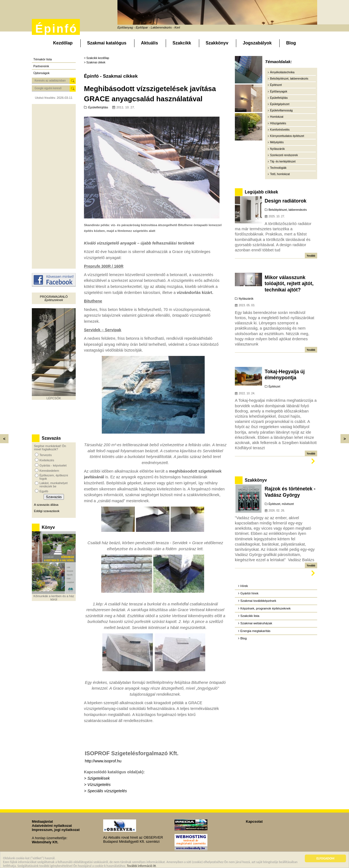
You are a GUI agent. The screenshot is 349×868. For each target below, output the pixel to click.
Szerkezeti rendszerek (284, 155)
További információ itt (142, 866)
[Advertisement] (54, 186)
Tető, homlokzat (280, 174)
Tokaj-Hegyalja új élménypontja (285, 375)
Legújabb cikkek (261, 192)
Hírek (244, 586)
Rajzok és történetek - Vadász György (290, 492)
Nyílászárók (277, 149)
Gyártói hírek (249, 593)
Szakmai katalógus (107, 43)
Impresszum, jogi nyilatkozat (56, 830)
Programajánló (54, 297)
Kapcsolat (254, 821)
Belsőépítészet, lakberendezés (289, 79)
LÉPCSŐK (54, 398)
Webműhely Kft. (45, 842)
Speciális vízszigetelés (107, 791)
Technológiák (278, 168)
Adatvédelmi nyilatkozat (52, 826)
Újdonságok (42, 73)
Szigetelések (98, 778)
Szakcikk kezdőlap (98, 58)
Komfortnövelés (280, 130)
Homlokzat (277, 117)
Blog (291, 43)
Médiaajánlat (42, 821)
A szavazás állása (46, 505)
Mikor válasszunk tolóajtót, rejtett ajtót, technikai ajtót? (289, 284)
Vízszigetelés (99, 785)
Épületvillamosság (281, 110)
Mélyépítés (277, 142)
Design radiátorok (286, 201)
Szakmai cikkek (96, 62)
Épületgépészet (280, 104)
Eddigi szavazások (47, 511)
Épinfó (56, 29)
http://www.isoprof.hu (103, 761)
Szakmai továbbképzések (258, 601)
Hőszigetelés (278, 123)
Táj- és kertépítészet (283, 161)
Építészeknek (54, 300)
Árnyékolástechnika (282, 72)
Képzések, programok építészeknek (265, 608)
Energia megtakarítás (255, 631)
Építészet (276, 85)
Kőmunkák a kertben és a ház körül (54, 598)
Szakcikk (182, 43)
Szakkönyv (217, 43)
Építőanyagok (279, 92)
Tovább (311, 256)
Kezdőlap (63, 43)
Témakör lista (43, 59)
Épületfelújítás (98, 107)
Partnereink (41, 66)
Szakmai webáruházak (256, 623)
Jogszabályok (257, 43)
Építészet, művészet (281, 504)
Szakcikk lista (250, 616)
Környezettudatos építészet (287, 136)
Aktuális (150, 43)
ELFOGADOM (325, 858)
